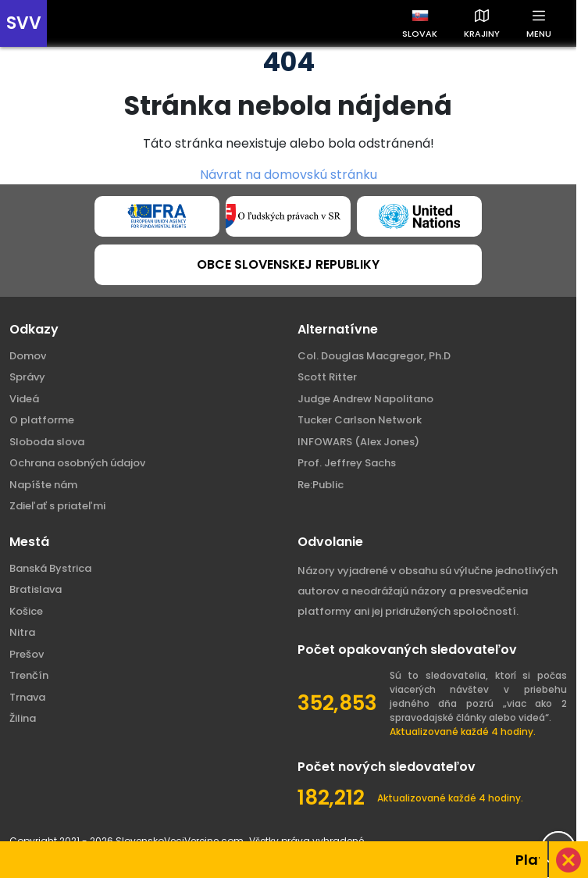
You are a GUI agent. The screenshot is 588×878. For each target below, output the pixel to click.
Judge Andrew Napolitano (365, 399)
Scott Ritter (327, 377)
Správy (27, 377)
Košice (26, 611)
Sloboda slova (47, 442)
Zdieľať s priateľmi (57, 506)
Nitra (22, 632)
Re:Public (321, 485)
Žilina (23, 718)
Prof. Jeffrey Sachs (347, 463)
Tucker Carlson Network (360, 420)
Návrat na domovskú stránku (289, 175)
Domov (28, 356)
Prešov (27, 654)
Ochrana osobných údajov (77, 463)
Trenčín (29, 675)
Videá (24, 399)
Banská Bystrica (50, 568)
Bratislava (36, 589)
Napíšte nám (43, 485)
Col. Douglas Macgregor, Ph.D (374, 356)
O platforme (42, 420)
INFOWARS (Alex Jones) (358, 442)
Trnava (27, 697)
